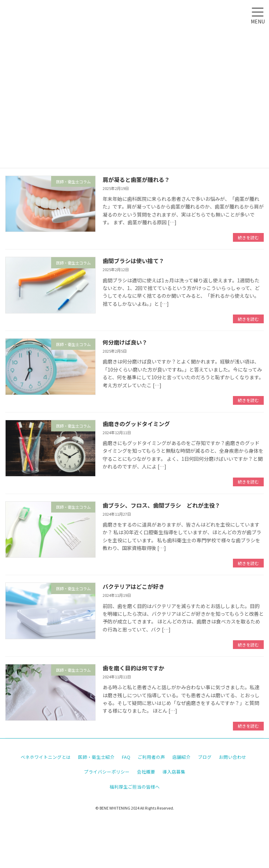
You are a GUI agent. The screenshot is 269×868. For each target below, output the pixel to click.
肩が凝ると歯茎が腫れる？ (136, 179)
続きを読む (248, 237)
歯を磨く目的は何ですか (133, 668)
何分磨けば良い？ (125, 342)
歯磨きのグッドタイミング (136, 424)
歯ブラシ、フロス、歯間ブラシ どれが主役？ (161, 505)
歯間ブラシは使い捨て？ (133, 261)
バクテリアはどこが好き (133, 586)
